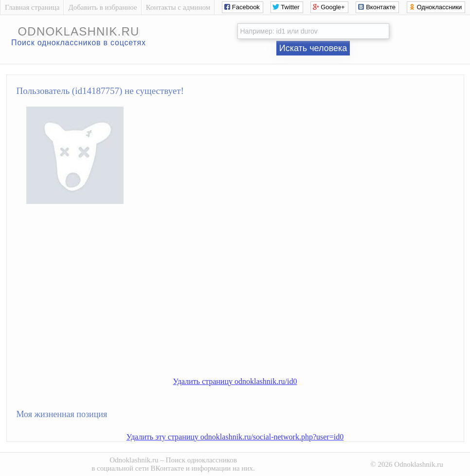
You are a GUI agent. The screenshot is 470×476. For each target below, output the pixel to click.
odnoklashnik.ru (78, 31)
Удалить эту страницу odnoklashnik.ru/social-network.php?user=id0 (235, 437)
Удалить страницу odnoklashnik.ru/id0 (235, 381)
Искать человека (313, 48)
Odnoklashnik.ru (134, 460)
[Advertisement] (245, 298)
